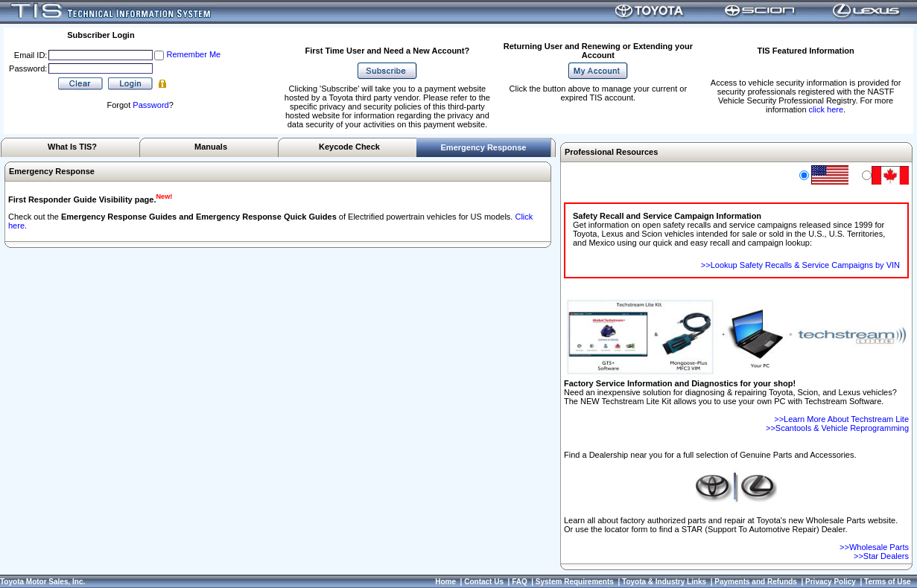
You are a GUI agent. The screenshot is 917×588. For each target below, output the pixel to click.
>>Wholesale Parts (874, 547)
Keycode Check (349, 147)
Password (150, 105)
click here (826, 109)
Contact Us (484, 582)
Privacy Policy (831, 582)
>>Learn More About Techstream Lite (841, 419)
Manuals (211, 147)
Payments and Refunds (756, 582)
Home (445, 582)
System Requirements (575, 582)
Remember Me (193, 54)
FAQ (520, 582)
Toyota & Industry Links (664, 582)
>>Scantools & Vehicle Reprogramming (837, 428)
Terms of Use (888, 582)
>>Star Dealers (881, 556)
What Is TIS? (72, 147)
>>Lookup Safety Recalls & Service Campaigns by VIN (800, 265)
